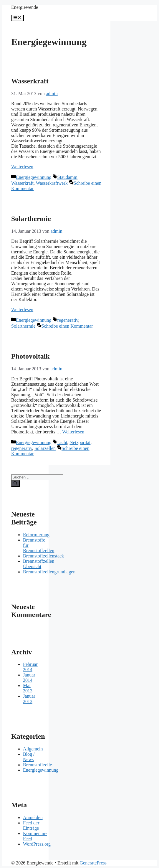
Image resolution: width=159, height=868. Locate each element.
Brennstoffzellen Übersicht (39, 564)
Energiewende (25, 7)
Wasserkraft (30, 81)
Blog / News (29, 757)
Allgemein (33, 749)
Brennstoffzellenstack (43, 556)
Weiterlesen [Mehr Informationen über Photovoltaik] (73, 432)
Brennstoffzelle (37, 765)
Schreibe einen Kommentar (67, 326)
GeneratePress (93, 863)
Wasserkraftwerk (52, 183)
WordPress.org (37, 844)
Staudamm (67, 177)
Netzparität (80, 442)
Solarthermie (31, 219)
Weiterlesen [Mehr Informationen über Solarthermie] (22, 310)
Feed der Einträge (31, 825)
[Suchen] (15, 483)
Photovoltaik (30, 356)
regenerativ (68, 320)
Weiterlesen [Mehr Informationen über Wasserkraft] (22, 167)
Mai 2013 (28, 688)
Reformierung (36, 535)
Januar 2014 (29, 678)
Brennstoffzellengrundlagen (49, 572)
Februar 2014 (30, 667)
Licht (62, 442)
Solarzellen (45, 448)
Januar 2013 (29, 699)
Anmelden (33, 817)
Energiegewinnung (34, 177)
